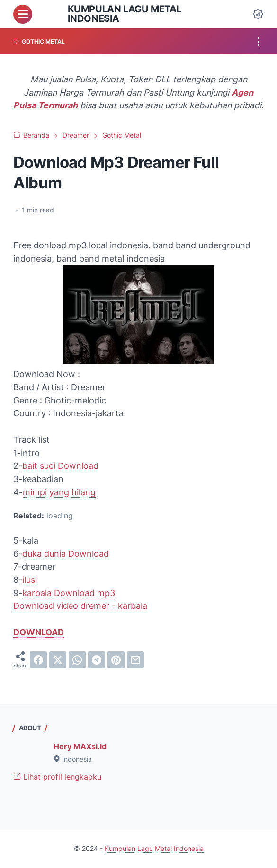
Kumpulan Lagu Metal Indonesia (125, 14)
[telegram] (97, 660)
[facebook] (38, 660)
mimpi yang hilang (59, 492)
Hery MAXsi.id (80, 747)
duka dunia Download (66, 554)
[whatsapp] (77, 660)
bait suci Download (60, 466)
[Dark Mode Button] (258, 14)
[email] (135, 660)
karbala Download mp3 (69, 593)
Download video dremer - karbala (80, 606)
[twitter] (58, 660)
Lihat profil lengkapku (57, 777)
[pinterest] (116, 660)
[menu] (23, 14)
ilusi (30, 580)
